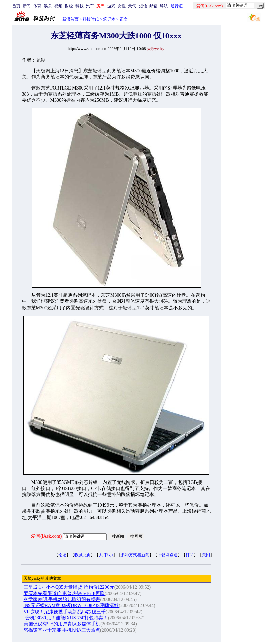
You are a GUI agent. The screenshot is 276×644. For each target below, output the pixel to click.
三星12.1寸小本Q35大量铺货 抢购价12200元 (69, 587)
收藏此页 (83, 555)
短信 (143, 6)
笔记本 (109, 19)
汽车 (90, 6)
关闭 (206, 555)
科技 (80, 6)
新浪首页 (70, 19)
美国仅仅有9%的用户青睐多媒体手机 (62, 624)
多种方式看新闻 (135, 555)
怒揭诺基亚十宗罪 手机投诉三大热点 (62, 630)
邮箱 (153, 6)
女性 (122, 6)
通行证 (177, 6)
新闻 (27, 6)
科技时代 (91, 19)
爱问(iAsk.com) (46, 536)
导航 (164, 6)
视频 (58, 6)
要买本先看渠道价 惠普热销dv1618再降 (64, 593)
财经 (69, 6)
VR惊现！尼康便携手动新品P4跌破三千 (65, 612)
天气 (132, 6)
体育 (37, 6)
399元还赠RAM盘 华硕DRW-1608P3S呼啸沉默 (71, 605)
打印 (190, 555)
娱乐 (48, 6)
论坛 (62, 555)
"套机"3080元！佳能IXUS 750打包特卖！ (66, 618)
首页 (16, 6)
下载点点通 (167, 555)
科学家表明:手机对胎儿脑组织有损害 (62, 599)
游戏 (111, 6)
